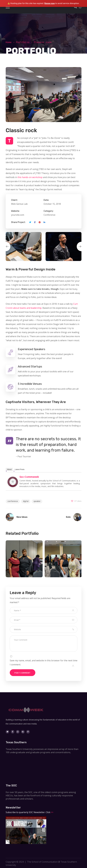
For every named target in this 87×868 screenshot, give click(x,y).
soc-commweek (29, 477)
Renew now (50, 3)
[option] (24, 246)
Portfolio (23, 42)
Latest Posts (20, 469)
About (9, 469)
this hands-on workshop (30, 177)
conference (13, 501)
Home (9, 42)
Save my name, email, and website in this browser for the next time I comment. (44, 662)
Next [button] (81, 246)
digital (26, 501)
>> (52, 812)
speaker (37, 501)
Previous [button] (6, 246)
